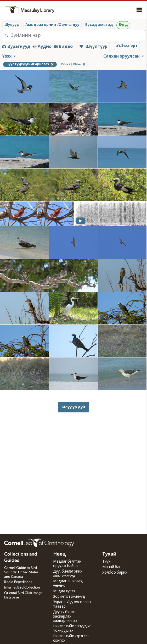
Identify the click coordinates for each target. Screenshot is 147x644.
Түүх (106, 562)
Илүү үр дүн (74, 407)
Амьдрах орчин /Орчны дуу (52, 25)
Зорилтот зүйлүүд (69, 597)
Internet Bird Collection (22, 587)
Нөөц (60, 554)
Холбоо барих (115, 573)
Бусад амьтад (99, 25)
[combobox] (78, 36)
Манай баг (112, 567)
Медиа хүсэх (64, 591)
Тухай (109, 554)
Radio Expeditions (18, 582)
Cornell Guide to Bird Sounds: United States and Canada (21, 572)
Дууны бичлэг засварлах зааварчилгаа (65, 617)
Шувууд (12, 25)
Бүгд (123, 25)
